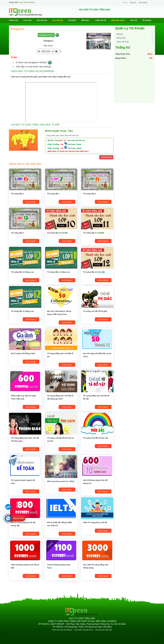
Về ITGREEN (147, 20)
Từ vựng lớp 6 (17, 194)
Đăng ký (133, 3)
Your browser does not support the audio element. (48, 51)
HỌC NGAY (31, 202)
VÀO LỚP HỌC (58, 20)
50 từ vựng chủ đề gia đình (23, 353)
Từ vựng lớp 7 (53, 194)
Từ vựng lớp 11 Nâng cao (58, 272)
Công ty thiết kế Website (26, 2)
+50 (62, 144)
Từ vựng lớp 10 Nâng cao (22, 272)
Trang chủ (14, 20)
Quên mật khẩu (123, 42)
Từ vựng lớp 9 (17, 233)
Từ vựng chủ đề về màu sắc (96, 438)
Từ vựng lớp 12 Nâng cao (22, 311)
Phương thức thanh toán (104, 630)
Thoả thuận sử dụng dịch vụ (84, 630)
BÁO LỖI (134, 20)
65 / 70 (63, 140)
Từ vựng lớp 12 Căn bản (94, 272)
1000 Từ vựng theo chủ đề (95, 522)
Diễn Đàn (86, 20)
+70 (62, 148)
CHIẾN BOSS (106, 157)
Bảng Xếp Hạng (118, 20)
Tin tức (125, 3)
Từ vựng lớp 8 (89, 194)
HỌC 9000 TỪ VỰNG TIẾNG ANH (95, 10)
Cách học (27, 20)
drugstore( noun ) (46, 35)
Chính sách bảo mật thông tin (62, 630)
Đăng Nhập (143, 3)
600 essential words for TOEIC (61, 481)
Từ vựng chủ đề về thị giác (95, 311)
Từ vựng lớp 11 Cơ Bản (94, 233)
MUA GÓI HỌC (42, 20)
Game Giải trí (101, 20)
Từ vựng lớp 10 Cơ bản (57, 233)
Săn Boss (72, 20)
